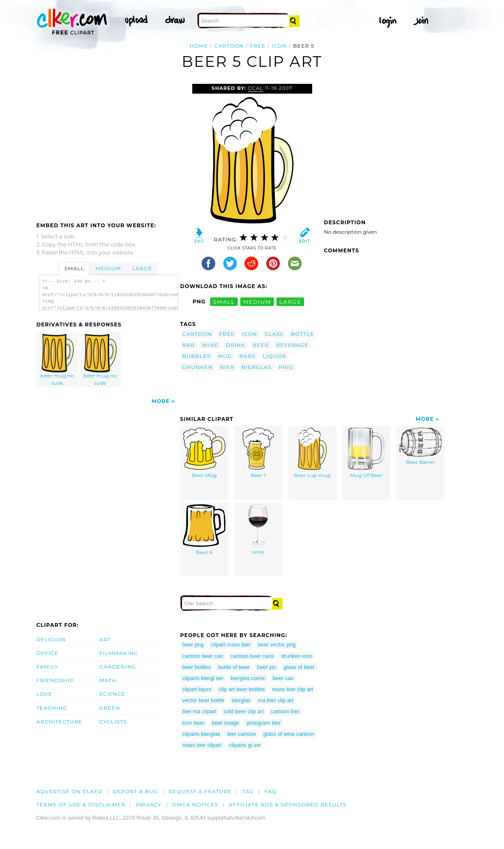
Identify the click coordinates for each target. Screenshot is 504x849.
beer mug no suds (57, 360)
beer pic (267, 667)
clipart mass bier (231, 645)
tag (248, 791)
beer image (225, 723)
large (290, 302)
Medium (108, 268)
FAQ (271, 791)
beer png (193, 645)
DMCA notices (195, 805)
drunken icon (297, 656)
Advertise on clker (70, 791)
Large (142, 268)
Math (108, 680)
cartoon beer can (203, 656)
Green (110, 708)
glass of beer (299, 667)
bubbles (197, 356)
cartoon (229, 46)
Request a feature (200, 791)
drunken (198, 367)
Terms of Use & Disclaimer (81, 805)
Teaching (52, 708)
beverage (292, 345)
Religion (51, 639)
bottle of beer (234, 667)
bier (227, 367)
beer (261, 345)
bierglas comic (248, 678)
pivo (286, 367)
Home (199, 46)
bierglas (256, 367)
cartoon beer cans (252, 656)
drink (236, 345)
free (258, 46)
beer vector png (277, 645)
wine (210, 345)
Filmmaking (119, 653)
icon (279, 46)
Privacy (149, 805)
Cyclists (113, 722)
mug (225, 356)
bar (189, 345)
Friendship (55, 680)
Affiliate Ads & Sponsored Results (288, 805)
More (161, 401)
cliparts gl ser (245, 745)
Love (44, 694)
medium (257, 302)
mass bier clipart (202, 745)
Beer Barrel (420, 446)
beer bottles (197, 667)
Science (112, 694)
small (224, 302)
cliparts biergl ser (203, 678)
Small (74, 268)
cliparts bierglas (201, 734)
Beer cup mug (312, 453)
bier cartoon (242, 734)
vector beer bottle (204, 700)
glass (274, 334)
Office (48, 653)
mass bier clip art (293, 689)
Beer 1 (258, 453)
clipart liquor (197, 689)
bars (248, 356)
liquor (275, 356)
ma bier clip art (276, 700)
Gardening (118, 667)
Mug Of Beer (366, 453)
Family (47, 667)
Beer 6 (204, 530)
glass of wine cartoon (289, 734)
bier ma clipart (199, 711)
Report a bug (135, 791)
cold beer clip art (244, 711)
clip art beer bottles (242, 689)
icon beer (194, 723)
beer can (283, 678)
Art (105, 639)
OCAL (256, 88)
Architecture (60, 722)
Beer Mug (204, 453)
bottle (302, 334)
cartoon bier (285, 711)
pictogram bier (263, 723)
